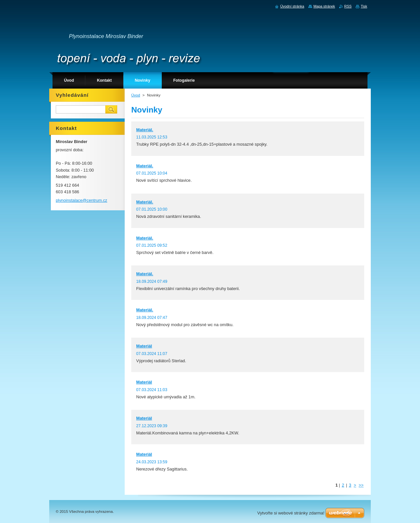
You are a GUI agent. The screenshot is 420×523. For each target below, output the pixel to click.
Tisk (364, 6)
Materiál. (145, 130)
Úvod (136, 95)
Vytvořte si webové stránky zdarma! (291, 513)
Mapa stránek (324, 6)
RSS (348, 6)
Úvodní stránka (292, 6)
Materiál (144, 346)
